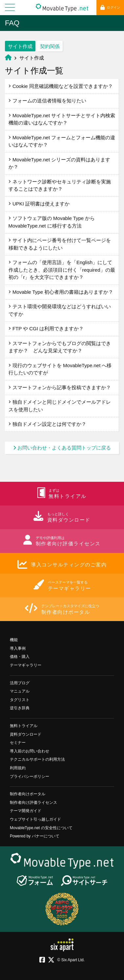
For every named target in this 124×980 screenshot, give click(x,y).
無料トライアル (24, 726)
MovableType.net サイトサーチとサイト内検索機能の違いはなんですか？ (62, 119)
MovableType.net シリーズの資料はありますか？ (60, 163)
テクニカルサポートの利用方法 (37, 759)
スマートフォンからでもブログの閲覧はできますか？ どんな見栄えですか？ (60, 347)
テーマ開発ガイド (26, 811)
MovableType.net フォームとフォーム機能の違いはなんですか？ (62, 141)
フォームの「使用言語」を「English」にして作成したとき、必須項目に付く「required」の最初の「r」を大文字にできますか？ (62, 270)
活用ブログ (20, 683)
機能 (14, 640)
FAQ (12, 23)
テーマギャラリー (26, 665)
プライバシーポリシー (30, 776)
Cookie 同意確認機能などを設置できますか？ (61, 86)
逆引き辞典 (20, 708)
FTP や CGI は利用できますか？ (46, 328)
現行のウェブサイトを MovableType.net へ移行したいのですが (60, 369)
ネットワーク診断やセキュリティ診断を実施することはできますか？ (60, 185)
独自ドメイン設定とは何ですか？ (47, 424)
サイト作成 (20, 46)
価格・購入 (20, 657)
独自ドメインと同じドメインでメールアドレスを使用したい (60, 406)
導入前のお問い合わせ (30, 751)
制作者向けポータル (28, 794)
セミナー (18, 743)
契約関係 (50, 46)
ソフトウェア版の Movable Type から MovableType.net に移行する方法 (52, 222)
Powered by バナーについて (35, 836)
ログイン (110, 7)
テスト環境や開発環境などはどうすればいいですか (60, 310)
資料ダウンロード (26, 734)
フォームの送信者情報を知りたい (47, 101)
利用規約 (18, 768)
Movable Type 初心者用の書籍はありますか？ (61, 292)
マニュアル (20, 691)
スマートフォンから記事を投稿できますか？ (60, 387)
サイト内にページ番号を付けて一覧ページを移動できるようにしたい (60, 244)
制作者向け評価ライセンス (33, 803)
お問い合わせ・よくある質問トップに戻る (62, 448)
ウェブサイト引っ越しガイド (35, 819)
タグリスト (20, 700)
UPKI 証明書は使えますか (39, 204)
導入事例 (18, 648)
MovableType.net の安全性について (41, 828)
